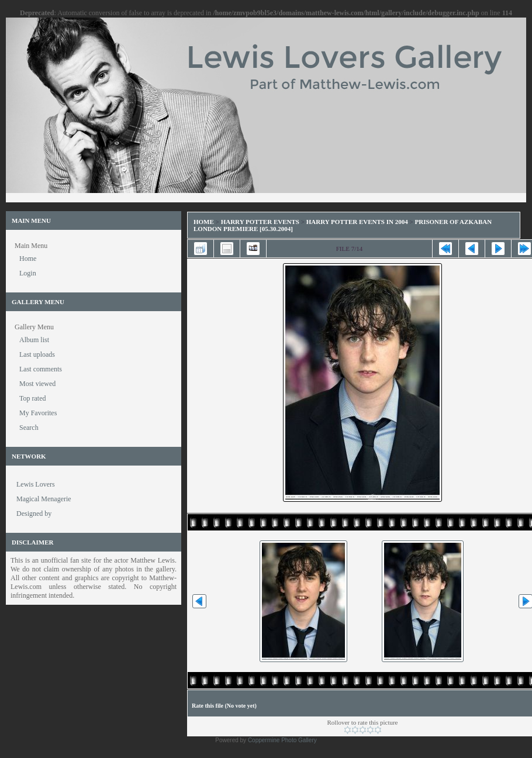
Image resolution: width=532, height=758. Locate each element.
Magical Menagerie (44, 499)
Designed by (34, 514)
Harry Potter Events (260, 222)
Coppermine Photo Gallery (282, 740)
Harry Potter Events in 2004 (357, 222)
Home (204, 222)
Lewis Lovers (36, 484)
